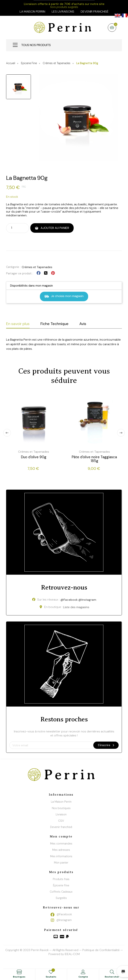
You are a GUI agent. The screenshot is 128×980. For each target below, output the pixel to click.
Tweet (46, 273)
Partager (39, 273)
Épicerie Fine (61, 885)
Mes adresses (61, 850)
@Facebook (69, 600)
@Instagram (87, 600)
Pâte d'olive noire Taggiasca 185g (94, 459)
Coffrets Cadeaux (61, 892)
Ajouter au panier (54, 228)
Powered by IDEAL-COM (64, 954)
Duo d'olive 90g (34, 457)
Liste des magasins (76, 607)
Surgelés (61, 898)
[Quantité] (14, 228)
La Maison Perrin (61, 802)
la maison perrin (32, 12)
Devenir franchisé (95, 12)
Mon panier (61, 863)
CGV (61, 821)
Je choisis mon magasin (64, 296)
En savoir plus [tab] (18, 324)
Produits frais (61, 879)
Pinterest (53, 273)
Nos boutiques (61, 808)
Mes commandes (61, 844)
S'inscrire (106, 745)
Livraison (61, 814)
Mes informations (61, 856)
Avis (83, 324)
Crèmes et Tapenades (37, 267)
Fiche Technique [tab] (54, 324)
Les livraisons (63, 12)
